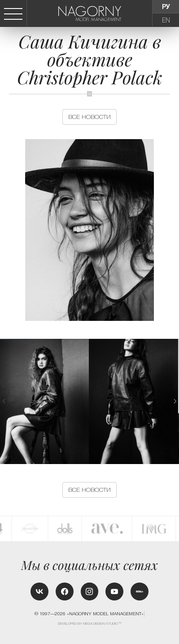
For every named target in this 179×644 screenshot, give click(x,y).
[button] (175, 401)
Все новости (89, 117)
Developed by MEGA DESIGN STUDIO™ (90, 624)
